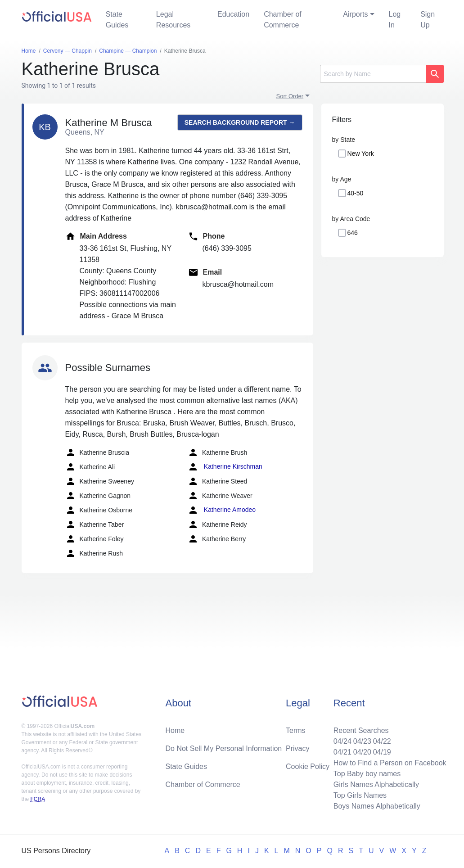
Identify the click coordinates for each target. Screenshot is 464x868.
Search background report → (240, 122)
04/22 (382, 741)
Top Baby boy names (367, 774)
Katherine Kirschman (225, 467)
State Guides (117, 20)
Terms (296, 730)
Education (233, 14)
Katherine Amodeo (222, 510)
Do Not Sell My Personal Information (223, 748)
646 (353, 233)
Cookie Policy (308, 766)
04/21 (342, 752)
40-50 (356, 193)
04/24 (342, 741)
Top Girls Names (360, 795)
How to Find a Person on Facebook (390, 763)
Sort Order (290, 96)
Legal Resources (173, 20)
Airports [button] (355, 14)
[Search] (373, 74)
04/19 (382, 752)
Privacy (297, 748)
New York (361, 154)
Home (175, 730)
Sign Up (428, 20)
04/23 (362, 741)
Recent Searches (361, 730)
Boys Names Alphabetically (377, 806)
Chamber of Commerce (283, 20)
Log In (395, 20)
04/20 (362, 752)
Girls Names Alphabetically (376, 784)
